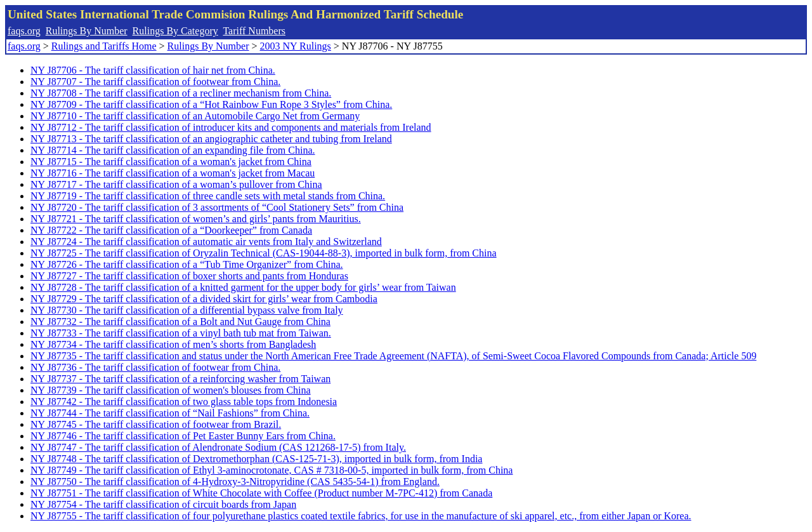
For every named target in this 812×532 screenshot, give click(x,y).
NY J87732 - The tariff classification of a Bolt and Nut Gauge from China (180, 322)
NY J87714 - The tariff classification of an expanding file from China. (173, 150)
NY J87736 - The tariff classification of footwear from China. (155, 367)
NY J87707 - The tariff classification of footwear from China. (155, 82)
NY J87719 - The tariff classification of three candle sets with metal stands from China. (208, 196)
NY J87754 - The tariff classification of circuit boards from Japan (163, 504)
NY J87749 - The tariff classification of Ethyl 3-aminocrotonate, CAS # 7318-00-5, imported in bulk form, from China (272, 470)
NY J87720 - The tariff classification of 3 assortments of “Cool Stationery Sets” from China (217, 207)
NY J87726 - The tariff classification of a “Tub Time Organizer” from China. (187, 264)
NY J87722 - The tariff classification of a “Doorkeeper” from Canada (171, 230)
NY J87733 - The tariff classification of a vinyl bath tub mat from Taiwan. (181, 333)
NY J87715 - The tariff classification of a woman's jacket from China (171, 162)
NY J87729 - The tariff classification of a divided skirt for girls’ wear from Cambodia (204, 299)
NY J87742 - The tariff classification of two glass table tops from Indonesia (184, 402)
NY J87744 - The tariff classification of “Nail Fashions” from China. (170, 413)
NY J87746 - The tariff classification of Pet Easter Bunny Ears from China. (183, 436)
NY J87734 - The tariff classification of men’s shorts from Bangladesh (173, 344)
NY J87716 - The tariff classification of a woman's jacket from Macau (173, 173)
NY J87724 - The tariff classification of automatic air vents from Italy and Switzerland (206, 242)
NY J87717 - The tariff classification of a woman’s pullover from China (176, 184)
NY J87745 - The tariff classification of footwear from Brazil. (156, 424)
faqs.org (24, 31)
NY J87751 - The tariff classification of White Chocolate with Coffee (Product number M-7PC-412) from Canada (261, 493)
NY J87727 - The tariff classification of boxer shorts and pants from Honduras (189, 276)
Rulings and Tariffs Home (104, 46)
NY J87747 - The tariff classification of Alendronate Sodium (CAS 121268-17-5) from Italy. (218, 447)
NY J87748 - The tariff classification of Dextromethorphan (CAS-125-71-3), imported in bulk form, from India (256, 459)
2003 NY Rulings (296, 46)
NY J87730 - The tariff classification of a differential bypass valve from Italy (187, 310)
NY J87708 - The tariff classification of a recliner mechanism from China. (181, 93)
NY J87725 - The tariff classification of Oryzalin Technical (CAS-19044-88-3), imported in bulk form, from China (264, 253)
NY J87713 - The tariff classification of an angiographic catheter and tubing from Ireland (211, 139)
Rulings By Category (175, 31)
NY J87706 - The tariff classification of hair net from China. (153, 70)
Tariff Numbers (254, 31)
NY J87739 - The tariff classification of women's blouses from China (171, 390)
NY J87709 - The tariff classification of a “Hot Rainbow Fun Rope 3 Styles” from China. (211, 104)
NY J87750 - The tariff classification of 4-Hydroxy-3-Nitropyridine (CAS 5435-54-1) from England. (235, 482)
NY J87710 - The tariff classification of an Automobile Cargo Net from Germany (195, 116)
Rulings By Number (87, 31)
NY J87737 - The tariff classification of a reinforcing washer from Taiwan (180, 379)
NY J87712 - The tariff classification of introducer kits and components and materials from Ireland (231, 127)
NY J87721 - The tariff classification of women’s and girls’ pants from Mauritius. (196, 219)
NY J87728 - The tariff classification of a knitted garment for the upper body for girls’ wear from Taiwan (243, 287)
